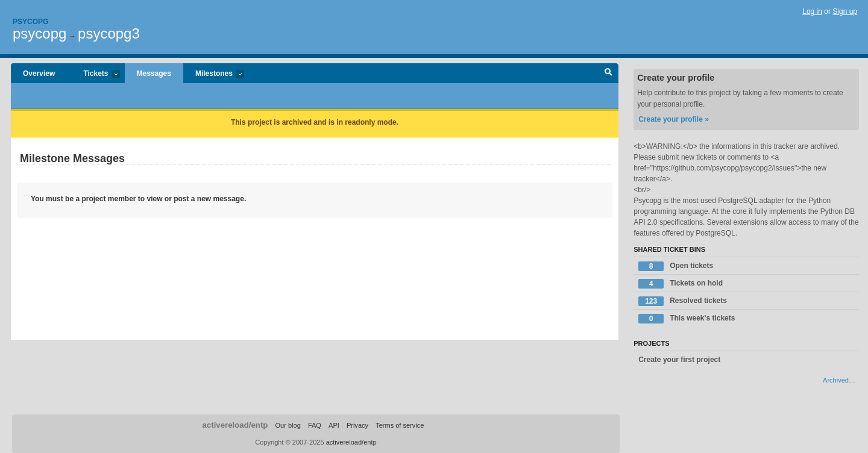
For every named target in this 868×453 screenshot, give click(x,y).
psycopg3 (109, 33)
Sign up (845, 11)
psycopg (39, 33)
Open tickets (676, 266)
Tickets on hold (681, 284)
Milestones (214, 74)
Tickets (95, 74)
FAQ (315, 425)
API (334, 425)
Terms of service (400, 425)
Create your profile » (674, 119)
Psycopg (30, 22)
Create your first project (679, 360)
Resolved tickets (683, 301)
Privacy (357, 425)
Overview (39, 73)
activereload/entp (235, 425)
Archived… (839, 380)
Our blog (288, 425)
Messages (154, 73)
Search (609, 73)
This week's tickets (687, 319)
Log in (812, 11)
